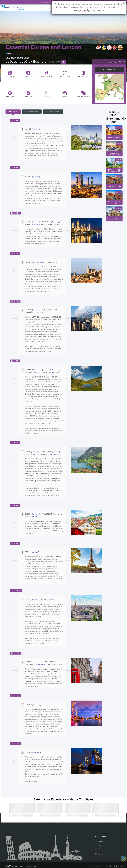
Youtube (99, 850)
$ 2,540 (117, 62)
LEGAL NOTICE (89, 865)
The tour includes (52, 112)
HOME (90, 862)
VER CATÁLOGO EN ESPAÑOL (41, 2)
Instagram (99, 841)
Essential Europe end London (43, 47)
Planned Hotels (31, 112)
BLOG (120, 862)
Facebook (99, 837)
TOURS (107, 862)
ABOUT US (98, 862)
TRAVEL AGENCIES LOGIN (73, 865)
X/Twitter (99, 846)
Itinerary (13, 112)
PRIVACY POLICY (102, 865)
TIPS (114, 862)
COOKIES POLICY (116, 865)
